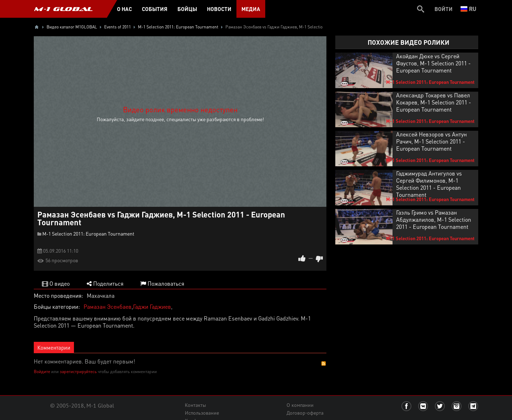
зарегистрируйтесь (78, 371)
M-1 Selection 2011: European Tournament (88, 233)
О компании (300, 405)
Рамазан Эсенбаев (108, 306)
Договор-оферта (305, 413)
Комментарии (54, 348)
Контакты (195, 405)
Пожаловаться (162, 283)
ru (468, 9)
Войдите (42, 371)
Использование (202, 413)
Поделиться (105, 283)
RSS (324, 364)
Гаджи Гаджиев (152, 306)
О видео (56, 283)
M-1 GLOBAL (63, 9)
